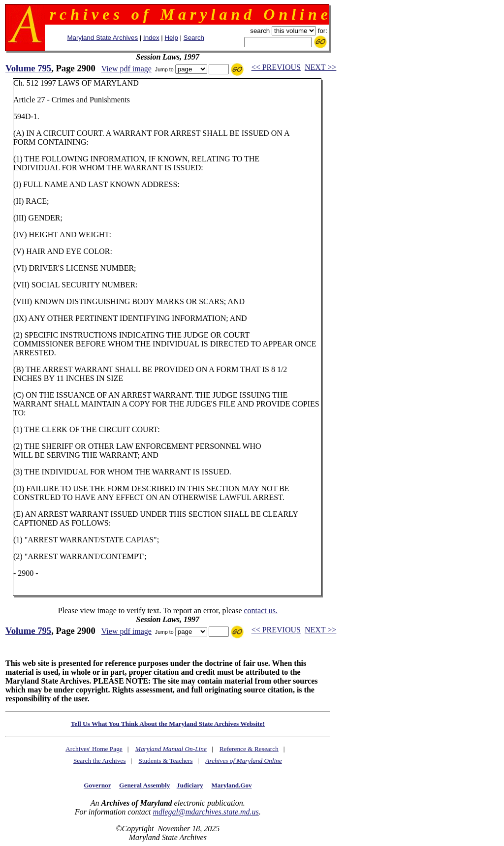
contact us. (260, 611)
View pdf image (126, 69)
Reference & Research (249, 749)
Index (151, 38)
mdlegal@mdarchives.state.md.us (205, 812)
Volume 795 (28, 68)
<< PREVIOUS (276, 67)
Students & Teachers (165, 761)
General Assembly (144, 785)
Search (194, 38)
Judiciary (190, 785)
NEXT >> (320, 67)
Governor (97, 785)
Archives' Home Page (94, 749)
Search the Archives (100, 761)
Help (171, 38)
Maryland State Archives (102, 38)
